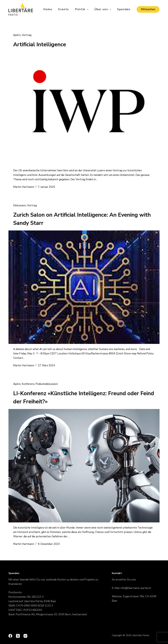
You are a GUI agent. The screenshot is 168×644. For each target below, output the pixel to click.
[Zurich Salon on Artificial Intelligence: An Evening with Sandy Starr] (84, 287)
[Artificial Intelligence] (84, 109)
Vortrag (27, 35)
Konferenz (28, 384)
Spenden (124, 9)
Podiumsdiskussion (47, 384)
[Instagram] (25, 636)
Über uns (103, 9)
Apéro (17, 35)
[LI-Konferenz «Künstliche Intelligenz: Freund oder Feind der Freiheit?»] (84, 466)
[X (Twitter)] (18, 636)
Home (48, 9)
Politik (82, 9)
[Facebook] (10, 636)
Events (64, 9)
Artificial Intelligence (40, 44)
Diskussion (20, 205)
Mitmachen (148, 9)
